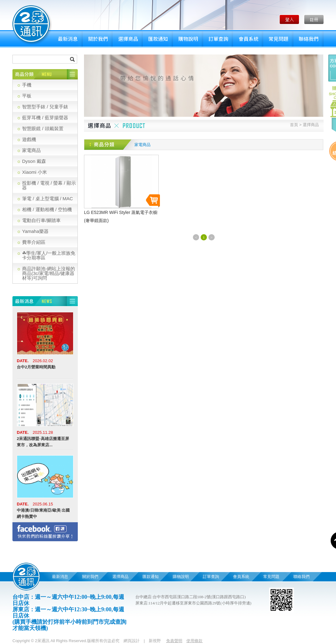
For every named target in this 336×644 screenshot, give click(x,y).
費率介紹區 (34, 242)
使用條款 (194, 641)
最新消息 (68, 39)
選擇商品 (128, 39)
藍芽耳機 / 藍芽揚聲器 (45, 118)
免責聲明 (174, 641)
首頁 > (296, 125)
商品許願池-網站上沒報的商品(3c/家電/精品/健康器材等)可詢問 (49, 273)
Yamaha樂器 (35, 231)
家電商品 (31, 150)
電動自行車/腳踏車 (41, 220)
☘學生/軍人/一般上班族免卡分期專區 (49, 255)
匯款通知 (158, 39)
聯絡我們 (308, 39)
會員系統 (248, 39)
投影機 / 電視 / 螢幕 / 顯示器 (49, 185)
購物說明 (188, 39)
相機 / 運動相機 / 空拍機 (47, 209)
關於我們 (98, 39)
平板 (27, 96)
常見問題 (278, 39)
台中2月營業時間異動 (36, 367)
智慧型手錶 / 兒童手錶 (45, 107)
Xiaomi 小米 (35, 172)
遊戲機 (29, 139)
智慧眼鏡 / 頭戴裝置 (43, 128)
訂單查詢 (218, 39)
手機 (27, 85)
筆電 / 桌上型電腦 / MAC (47, 199)
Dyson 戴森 (34, 161)
